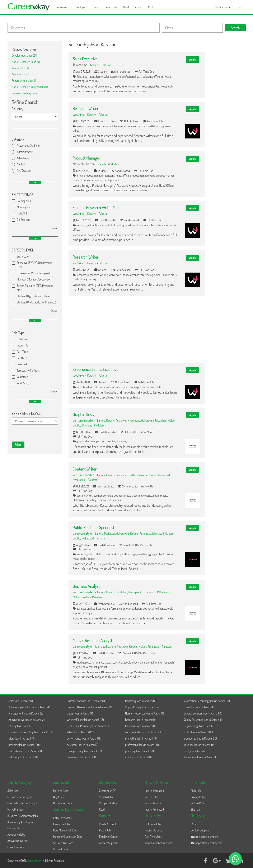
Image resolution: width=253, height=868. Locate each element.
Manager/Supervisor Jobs (68, 837)
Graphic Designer (86, 414)
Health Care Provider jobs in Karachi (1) (88, 726)
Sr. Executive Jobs (63, 843)
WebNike (78, 114)
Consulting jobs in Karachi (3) (199, 707)
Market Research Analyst (93, 640)
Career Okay (34, 861)
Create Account (107, 824)
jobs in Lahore (153, 797)
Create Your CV (107, 791)
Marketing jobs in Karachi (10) (141, 701)
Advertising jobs (16, 834)
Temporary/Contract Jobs (159, 843)
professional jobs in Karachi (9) (142, 745)
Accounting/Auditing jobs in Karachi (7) (30, 707)
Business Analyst (86, 586)
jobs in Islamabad (154, 791)
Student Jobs (61, 849)
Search (235, 28)
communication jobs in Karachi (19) (144, 732)
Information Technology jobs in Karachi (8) (207, 701)
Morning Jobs (61, 791)
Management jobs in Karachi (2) (26, 713)
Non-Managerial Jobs (65, 830)
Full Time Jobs (153, 824)
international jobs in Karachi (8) (26, 751)
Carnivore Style (82, 533)
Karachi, (95, 65)
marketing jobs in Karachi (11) (141, 738)
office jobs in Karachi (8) (138, 757)
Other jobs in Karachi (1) (21, 726)
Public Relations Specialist (93, 527)
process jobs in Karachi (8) (139, 751)
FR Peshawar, (163, 592)
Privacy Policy (198, 797)
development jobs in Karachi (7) (201, 757)
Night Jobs (59, 797)
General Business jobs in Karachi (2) (203, 713)
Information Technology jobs (23, 803)
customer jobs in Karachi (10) (83, 745)
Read (126, 7)
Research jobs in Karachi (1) (140, 720)
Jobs (96, 7)
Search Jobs (106, 797)
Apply (193, 59)
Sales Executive (85, 59)
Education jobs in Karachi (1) (140, 726)
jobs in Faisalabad (154, 809)
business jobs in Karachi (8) (82, 757)
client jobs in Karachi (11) (22, 738)
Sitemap (195, 809)
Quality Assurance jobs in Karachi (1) (203, 720)
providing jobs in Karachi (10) (24, 745)
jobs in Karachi (153, 803)
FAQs (193, 824)
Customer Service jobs (20, 797)
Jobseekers (62, 7)
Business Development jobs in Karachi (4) (89, 707)
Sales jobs (13, 791)
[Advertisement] (137, 329)
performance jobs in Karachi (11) (84, 738)
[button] (35, 183)
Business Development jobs (23, 816)
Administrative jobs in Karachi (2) (27, 720)
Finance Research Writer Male (97, 207)
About (139, 7)
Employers (81, 7)
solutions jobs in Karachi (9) (198, 745)
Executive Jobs (62, 824)
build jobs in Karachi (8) (196, 751)
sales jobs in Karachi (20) (80, 732)
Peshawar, (122, 420)
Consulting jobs (16, 847)
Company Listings (109, 803)
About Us (196, 791)
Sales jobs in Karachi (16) (22, 701)
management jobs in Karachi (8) (84, 751)
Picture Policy (198, 803)
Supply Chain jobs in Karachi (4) (142, 707)
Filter (18, 445)
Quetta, (77, 425)
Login (240, 7)
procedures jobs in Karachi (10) (200, 738)
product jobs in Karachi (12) (198, 732)
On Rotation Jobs (63, 803)
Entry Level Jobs (62, 818)
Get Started (223, 7)
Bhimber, (87, 425)
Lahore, (102, 420)
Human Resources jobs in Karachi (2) (145, 713)
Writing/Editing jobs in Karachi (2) (85, 720)
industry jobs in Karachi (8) (23, 757)
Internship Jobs (154, 830)
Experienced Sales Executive (96, 369)
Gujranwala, (148, 420)
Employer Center (108, 837)
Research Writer (86, 108)
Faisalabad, (161, 420)
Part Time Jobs (153, 837)
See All (54, 228)
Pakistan (106, 65)
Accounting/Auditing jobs (21, 822)
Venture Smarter (83, 420)
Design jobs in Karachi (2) (81, 713)
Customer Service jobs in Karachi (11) (87, 701)
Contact (152, 7)
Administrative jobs (18, 841)
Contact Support (108, 843)
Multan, (172, 420)
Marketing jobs (16, 809)
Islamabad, (143, 475)
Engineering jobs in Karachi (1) (200, 726)
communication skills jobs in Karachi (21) (31, 732)
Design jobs (14, 828)
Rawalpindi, (135, 592)
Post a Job (105, 830)
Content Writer (85, 469)
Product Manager (86, 158)
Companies (111, 7)
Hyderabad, (135, 420)
